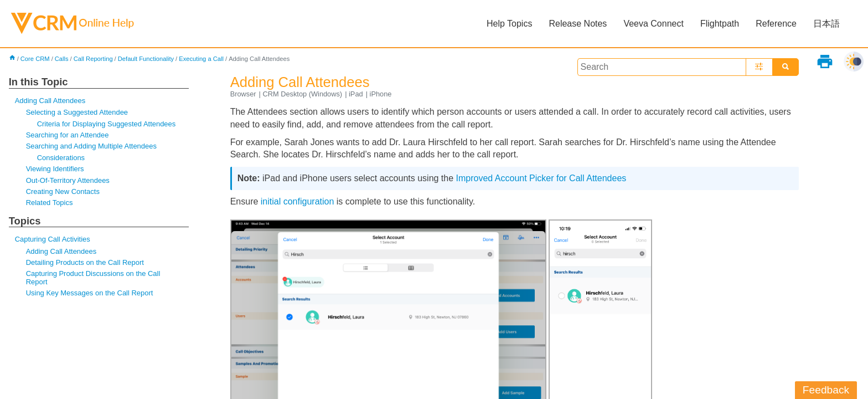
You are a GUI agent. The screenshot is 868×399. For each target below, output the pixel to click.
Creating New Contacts (63, 191)
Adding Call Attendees (50, 101)
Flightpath (720, 24)
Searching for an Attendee (68, 135)
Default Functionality (146, 59)
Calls (62, 59)
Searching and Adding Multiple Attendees (91, 146)
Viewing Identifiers (55, 169)
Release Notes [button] (578, 24)
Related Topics (50, 203)
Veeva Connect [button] (653, 24)
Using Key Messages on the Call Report (90, 293)
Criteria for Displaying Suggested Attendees (107, 124)
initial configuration (298, 201)
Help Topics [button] (509, 24)
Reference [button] (776, 24)
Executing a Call (201, 59)
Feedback (826, 390)
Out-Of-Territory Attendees (68, 180)
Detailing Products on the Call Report (85, 262)
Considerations (61, 158)
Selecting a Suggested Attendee (77, 112)
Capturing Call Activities (53, 239)
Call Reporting (93, 59)
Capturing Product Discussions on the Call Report (93, 277)
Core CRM (35, 59)
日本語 (826, 24)
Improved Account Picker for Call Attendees (541, 178)
